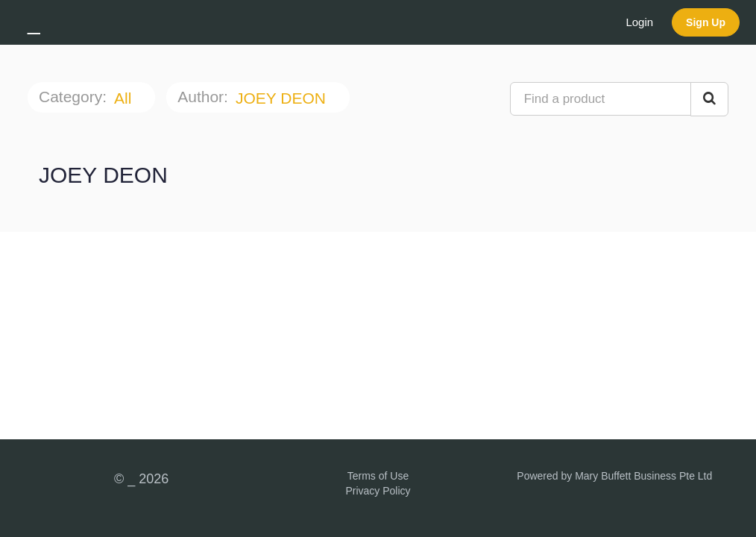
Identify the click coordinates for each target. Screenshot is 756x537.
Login (639, 22)
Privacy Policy (378, 491)
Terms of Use (378, 476)
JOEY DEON (283, 98)
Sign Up (706, 22)
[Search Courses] (709, 99)
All (125, 98)
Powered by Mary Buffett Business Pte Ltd (614, 476)
